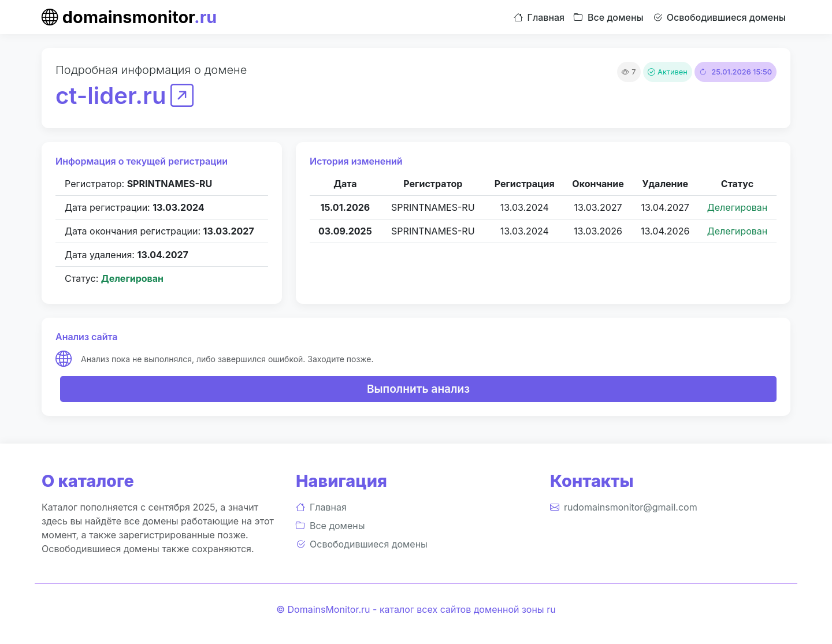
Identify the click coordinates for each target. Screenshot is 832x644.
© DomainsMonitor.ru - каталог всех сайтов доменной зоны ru (416, 609)
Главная (539, 17)
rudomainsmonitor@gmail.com (624, 507)
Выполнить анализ (418, 389)
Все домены (609, 17)
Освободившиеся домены (719, 17)
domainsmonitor (129, 17)
